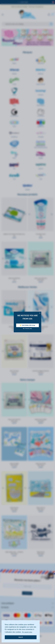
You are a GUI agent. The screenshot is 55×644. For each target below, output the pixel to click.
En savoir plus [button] (27, 632)
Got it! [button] (21, 637)
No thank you (27, 328)
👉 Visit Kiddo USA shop (27, 325)
